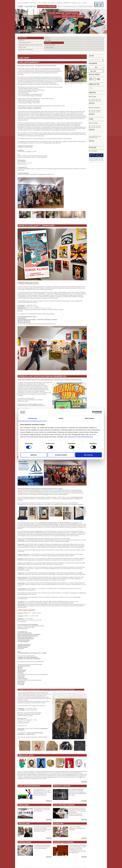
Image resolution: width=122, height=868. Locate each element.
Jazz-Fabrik (48, 40)
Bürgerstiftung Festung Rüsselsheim (28, 636)
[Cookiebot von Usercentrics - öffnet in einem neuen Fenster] (93, 412)
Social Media (51, 3)
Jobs (40, 3)
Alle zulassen (88, 455)
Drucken (85, 3)
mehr (92, 141)
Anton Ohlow (21, 676)
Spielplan (47, 38)
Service (20, 3)
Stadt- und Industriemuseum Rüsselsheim (29, 634)
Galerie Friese (31, 734)
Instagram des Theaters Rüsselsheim (28, 657)
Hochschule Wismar (23, 642)
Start (20, 7)
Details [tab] (61, 418)
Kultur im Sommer (50, 45)
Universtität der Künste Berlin (26, 639)
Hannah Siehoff (22, 670)
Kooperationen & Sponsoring (64, 842)
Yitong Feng (21, 677)
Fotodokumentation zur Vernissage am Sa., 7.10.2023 (32, 653)
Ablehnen (34, 455)
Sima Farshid (21, 672)
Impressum (72, 437)
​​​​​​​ (98, 80)
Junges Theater (49, 48)
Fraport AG (21, 649)
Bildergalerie (58, 824)
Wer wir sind (33, 3)
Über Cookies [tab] (90, 418)
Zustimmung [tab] (32, 418)
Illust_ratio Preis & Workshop (64, 805)
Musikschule (69, 7)
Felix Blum (21, 673)
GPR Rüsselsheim (23, 647)
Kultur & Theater (47, 7)
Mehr (85, 782)
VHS (59, 7)
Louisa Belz (21, 685)
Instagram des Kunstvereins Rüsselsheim (29, 659)
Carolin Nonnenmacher (24, 666)
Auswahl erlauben (61, 455)
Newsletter (26, 3)
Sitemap (74, 3)
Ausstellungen (24, 805)
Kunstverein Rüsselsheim (25, 633)
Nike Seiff (20, 667)
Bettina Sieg (21, 683)
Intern (79, 3)
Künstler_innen (24, 824)
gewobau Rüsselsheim (24, 646)
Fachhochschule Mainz (24, 640)
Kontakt (44, 3)
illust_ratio (48, 43)
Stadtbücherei (85, 7)
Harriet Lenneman (22, 679)
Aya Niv (20, 669)
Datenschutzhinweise (85, 437)
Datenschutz (67, 3)
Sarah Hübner (21, 682)
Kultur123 (30, 7)
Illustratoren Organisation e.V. (26, 637)
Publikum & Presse (25, 842)
